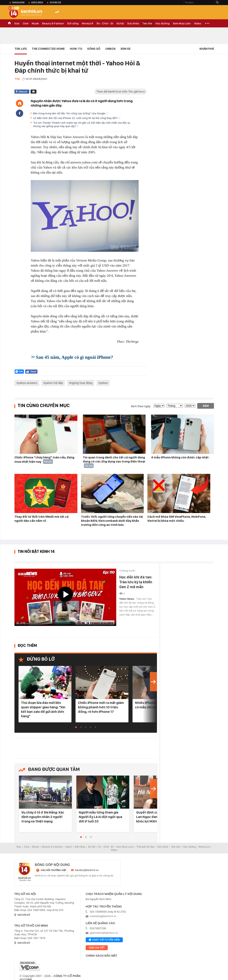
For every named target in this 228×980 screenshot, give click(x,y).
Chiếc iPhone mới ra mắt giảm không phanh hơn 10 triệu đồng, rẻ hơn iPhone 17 (101, 707)
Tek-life (147, 23)
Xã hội (120, 23)
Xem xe (126, 49)
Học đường (163, 23)
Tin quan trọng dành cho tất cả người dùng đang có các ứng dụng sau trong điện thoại (114, 459)
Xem (206, 406)
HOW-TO (76, 49)
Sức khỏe (133, 23)
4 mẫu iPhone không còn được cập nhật (180, 457)
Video (198, 23)
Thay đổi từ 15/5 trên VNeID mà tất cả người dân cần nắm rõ (42, 519)
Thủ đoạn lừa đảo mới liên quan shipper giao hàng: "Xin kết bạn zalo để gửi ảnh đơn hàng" (43, 709)
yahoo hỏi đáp (54, 383)
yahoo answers (28, 383)
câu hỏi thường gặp (53, 870)
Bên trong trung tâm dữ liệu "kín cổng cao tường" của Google (71, 113)
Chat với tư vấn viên (104, 940)
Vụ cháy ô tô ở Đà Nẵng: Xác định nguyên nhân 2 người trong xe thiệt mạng (43, 817)
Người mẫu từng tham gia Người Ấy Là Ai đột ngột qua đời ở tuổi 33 (100, 817)
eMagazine (18, 2)
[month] (175, 406)
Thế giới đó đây (145, 847)
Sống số (94, 49)
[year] (190, 406)
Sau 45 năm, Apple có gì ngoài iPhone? (75, 357)
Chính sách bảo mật (101, 956)
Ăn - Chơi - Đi (105, 23)
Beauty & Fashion (53, 23)
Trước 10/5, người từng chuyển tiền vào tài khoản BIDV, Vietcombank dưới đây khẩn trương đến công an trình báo (112, 521)
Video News (127, 599)
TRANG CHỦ (9, 23)
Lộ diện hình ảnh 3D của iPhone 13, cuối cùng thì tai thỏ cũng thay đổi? (77, 118)
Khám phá (207, 49)
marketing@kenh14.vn (103, 916)
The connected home (48, 49)
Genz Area (37, 2)
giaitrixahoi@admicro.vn (104, 933)
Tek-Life (176, 847)
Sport (69, 847)
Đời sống (73, 23)
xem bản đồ (24, 915)
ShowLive (55, 2)
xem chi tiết (97, 948)
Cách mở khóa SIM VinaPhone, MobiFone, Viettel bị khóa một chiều (177, 519)
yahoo (104, 383)
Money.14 (88, 23)
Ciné (26, 23)
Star (17, 23)
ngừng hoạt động (82, 383)
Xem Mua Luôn (182, 23)
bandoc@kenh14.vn (87, 870)
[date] (159, 406)
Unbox (111, 49)
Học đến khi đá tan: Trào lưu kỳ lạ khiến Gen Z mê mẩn (136, 582)
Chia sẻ (23, 92)
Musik (35, 23)
